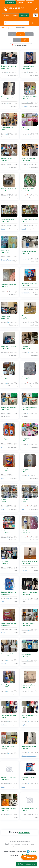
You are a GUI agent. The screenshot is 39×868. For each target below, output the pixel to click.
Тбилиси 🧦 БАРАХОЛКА (28, 134)
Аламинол (25, 346)
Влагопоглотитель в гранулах (9, 66)
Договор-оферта (28, 844)
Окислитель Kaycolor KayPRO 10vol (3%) (9, 715)
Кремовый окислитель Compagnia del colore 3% (30, 746)
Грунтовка (4, 562)
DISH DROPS (25, 469)
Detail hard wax (6, 531)
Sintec (3, 632)
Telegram (33, 852)
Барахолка (10, 2)
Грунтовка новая (27, 654)
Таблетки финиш (7, 158)
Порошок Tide (5, 469)
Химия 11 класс (6, 250)
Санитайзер (5, 685)
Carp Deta (25, 500)
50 (20, 34)
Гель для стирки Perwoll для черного (30, 219)
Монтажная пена (27, 316)
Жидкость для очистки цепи (30, 593)
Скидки (21, 2)
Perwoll (24, 229)
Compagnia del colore (29, 756)
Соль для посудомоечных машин (30, 777)
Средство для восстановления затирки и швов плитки (30, 377)
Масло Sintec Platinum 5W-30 (9, 623)
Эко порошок (26, 438)
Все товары (6, 28)
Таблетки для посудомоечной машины (30, 283)
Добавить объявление (26, 864)
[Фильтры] (29, 857)
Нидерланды (26, 293)
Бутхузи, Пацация (7, 260)
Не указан (25, 106)
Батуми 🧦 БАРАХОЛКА (8, 72)
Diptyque (24, 571)
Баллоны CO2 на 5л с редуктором (30, 623)
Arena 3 (3, 500)
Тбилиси (15, 15)
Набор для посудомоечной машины (9, 346)
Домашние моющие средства (30, 97)
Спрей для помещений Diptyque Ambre (30, 561)
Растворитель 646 (7, 128)
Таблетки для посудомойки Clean (30, 808)
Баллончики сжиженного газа (9, 747)
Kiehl (2, 509)
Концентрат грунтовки (8, 407)
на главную (24, 832)
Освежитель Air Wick (8, 654)
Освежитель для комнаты (9, 377)
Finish (3, 602)
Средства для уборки (29, 158)
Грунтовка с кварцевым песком (30, 407)
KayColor (4, 725)
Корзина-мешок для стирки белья (9, 189)
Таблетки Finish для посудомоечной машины (9, 592)
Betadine (24, 128)
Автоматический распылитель (9, 97)
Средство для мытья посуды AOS (9, 438)
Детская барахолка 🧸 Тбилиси (28, 815)
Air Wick (3, 663)
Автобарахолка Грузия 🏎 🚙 (8, 629)
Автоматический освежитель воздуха (30, 252)
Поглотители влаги (28, 189)
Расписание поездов (20, 847)
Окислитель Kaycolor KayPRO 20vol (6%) (30, 715)
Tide (2, 478)
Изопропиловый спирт (29, 685)
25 (12, 34)
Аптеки (30, 2)
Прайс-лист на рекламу (13, 844)
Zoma (3, 229)
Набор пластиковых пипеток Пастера (9, 284)
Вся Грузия (24, 15)
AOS (2, 447)
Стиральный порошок (29, 66)
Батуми (6, 15)
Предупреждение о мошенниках (19, 841)
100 (29, 34)
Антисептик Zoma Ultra (9, 219)
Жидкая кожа (5, 316)
